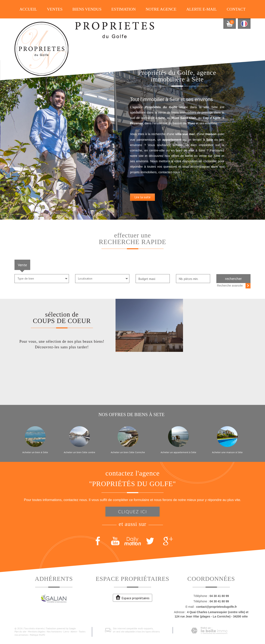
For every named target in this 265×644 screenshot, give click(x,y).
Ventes (55, 9)
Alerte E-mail (202, 9)
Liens (66, 632)
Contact (236, 9)
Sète (163, 153)
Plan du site (20, 632)
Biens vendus (87, 9)
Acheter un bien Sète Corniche (128, 452)
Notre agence (161, 9)
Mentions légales (37, 632)
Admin (74, 632)
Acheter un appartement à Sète (178, 452)
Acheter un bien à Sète (35, 452)
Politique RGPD (37, 635)
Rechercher (233, 278)
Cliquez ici (132, 511)
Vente (22, 265)
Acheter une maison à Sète (227, 452)
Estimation (124, 9)
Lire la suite (159, 211)
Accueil (28, 9)
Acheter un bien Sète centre (79, 452)
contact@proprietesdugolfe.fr (216, 607)
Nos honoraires (54, 632)
